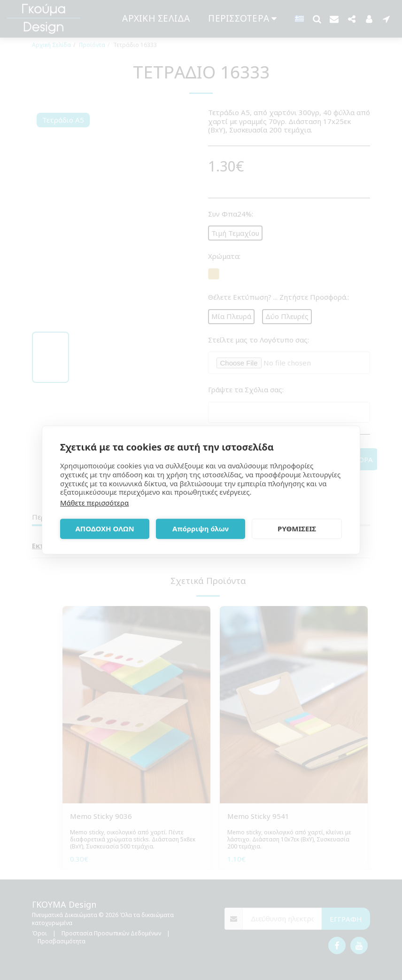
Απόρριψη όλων (201, 529)
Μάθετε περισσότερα (94, 503)
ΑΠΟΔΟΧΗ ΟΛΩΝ (104, 529)
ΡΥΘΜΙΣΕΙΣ (297, 529)
